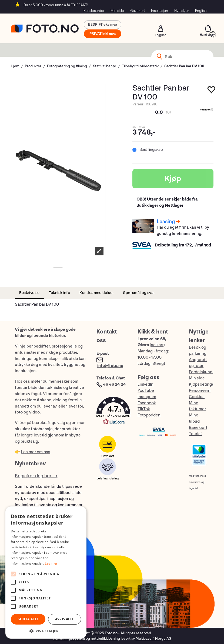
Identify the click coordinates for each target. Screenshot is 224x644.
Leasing (166, 222)
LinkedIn (146, 384)
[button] (112, 412)
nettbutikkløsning (105, 638)
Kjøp (173, 179)
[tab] (29, 293)
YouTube (146, 391)
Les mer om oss (36, 452)
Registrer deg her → (36, 476)
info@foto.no (110, 366)
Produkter (33, 66)
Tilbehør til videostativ (140, 66)
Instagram (147, 397)
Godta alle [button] (28, 619)
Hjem (15, 66)
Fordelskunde (202, 372)
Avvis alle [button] (65, 619)
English (201, 11)
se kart (157, 345)
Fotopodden (149, 415)
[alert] (46, 573)
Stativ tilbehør (105, 66)
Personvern (200, 391)
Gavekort (138, 11)
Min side (117, 11)
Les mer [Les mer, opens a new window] (51, 563)
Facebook (147, 403)
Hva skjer (182, 11)
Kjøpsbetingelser (205, 384)
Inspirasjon (160, 11)
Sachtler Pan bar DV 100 (184, 66)
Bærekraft (198, 428)
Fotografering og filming (67, 66)
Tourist (195, 434)
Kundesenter (94, 11)
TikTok (144, 409)
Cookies (197, 397)
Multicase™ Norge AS (153, 638)
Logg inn (161, 29)
